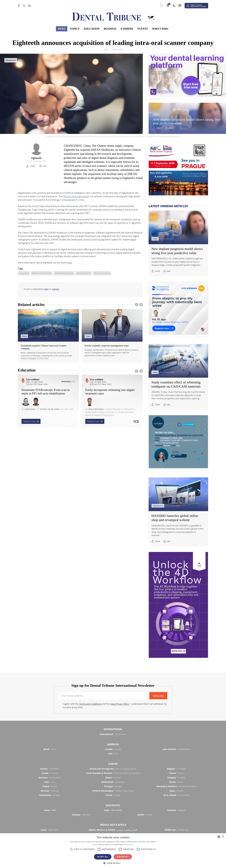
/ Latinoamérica (176, 749)
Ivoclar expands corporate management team (107, 346)
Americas (113, 744)
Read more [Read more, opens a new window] (129, 844)
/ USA (113, 754)
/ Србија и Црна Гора (113, 791)
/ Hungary (176, 778)
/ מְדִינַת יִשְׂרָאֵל (50, 830)
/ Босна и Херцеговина (113, 769)
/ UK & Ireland (176, 795)
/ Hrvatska (50, 773)
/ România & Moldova (176, 786)
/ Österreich (50, 769)
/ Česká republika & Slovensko (113, 773)
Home (106, 49)
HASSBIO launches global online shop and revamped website (175, 518)
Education (92, 29)
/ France (176, 773)
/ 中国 (50, 810)
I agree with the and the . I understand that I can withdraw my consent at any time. (115, 706)
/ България (176, 769)
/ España (176, 791)
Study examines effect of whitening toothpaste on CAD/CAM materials (176, 384)
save (171, 128)
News (62, 29)
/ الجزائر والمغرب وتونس (113, 830)
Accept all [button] (103, 857)
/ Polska (50, 786)
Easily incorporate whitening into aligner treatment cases (110, 392)
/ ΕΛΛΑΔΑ (113, 778)
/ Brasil (50, 749)
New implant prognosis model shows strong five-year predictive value (187, 121)
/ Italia (50, 782)
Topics (75, 29)
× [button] (223, 837)
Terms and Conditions (90, 704)
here (70, 263)
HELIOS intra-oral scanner (76, 196)
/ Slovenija (50, 791)
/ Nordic (176, 782)
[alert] (113, 851)
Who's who (160, 29)
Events (143, 29)
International (113, 729)
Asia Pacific (113, 805)
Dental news (117, 49)
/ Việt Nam (81, 815)
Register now (31, 421)
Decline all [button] (123, 857)
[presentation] (137, 305)
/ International (113, 734)
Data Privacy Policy (120, 704)
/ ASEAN (145, 815)
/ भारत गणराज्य (113, 810)
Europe (113, 764)
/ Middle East (176, 830)
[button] (113, 863)
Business (110, 29)
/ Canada (113, 749)
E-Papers (127, 29)
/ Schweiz (50, 795)
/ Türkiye (113, 795)
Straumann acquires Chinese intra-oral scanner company (44, 347)
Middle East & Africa (113, 825)
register (55, 289)
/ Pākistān (176, 810)
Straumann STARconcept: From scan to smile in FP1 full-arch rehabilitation (46, 392)
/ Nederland (113, 782)
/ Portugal (113, 786)
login (46, 289)
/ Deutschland (50, 778)
